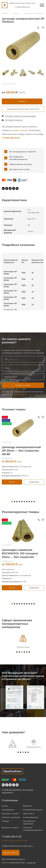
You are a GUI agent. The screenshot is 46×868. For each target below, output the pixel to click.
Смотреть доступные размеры (20, 116)
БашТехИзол (12, 771)
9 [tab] (32, 502)
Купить (12, 482)
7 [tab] (27, 502)
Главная (5, 13)
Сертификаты (8, 810)
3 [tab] (17, 502)
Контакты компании (11, 817)
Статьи (5, 806)
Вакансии (27, 806)
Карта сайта (28, 814)
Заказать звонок (11, 853)
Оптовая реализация (33, 810)
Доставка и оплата (10, 814)
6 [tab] (24, 502)
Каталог (16, 13)
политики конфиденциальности (25, 394)
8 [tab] (29, 502)
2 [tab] (14, 502)
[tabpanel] (12, 743)
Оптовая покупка (14, 120)
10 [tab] (34, 502)
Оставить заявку (23, 385)
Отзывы (5, 821)
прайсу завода (20, 130)
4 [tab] (19, 502)
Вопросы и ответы (10, 828)
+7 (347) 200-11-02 (22, 7)
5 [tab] (22, 502)
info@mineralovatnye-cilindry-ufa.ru (22, 3)
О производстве (30, 817)
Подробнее (34, 482)
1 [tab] (12, 502)
